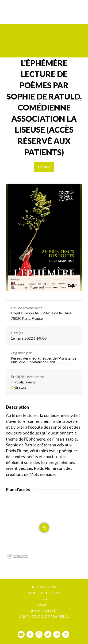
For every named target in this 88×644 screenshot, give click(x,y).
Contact (44, 605)
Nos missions (44, 587)
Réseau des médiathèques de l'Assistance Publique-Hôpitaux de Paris (44, 360)
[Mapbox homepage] (18, 556)
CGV (44, 599)
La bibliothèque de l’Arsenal (44, 616)
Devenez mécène (44, 611)
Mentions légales (44, 593)
